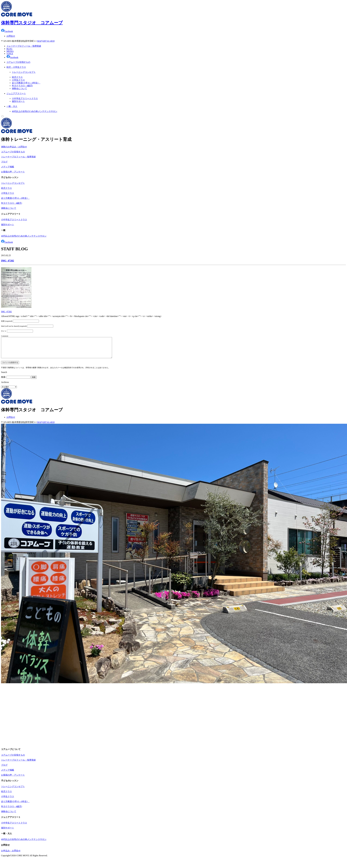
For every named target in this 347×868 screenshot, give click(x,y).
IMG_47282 (8, 261)
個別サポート (18, 101)
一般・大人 (12, 106)
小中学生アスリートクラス (25, 98)
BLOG (9, 49)
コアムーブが (18, 62)
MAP (39, 41)
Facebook (7, 31)
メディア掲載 (8, 167)
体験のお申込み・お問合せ (14, 147)
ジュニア (16, 93)
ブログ (4, 162)
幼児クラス (17, 77)
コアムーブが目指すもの (13, 152)
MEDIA (10, 51)
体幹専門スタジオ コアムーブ (32, 23)
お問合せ (11, 36)
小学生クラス (18, 80)
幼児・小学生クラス (16, 67)
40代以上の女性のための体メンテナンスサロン (35, 111)
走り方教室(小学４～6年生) (26, 83)
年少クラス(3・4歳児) (22, 86)
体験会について (19, 88)
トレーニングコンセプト (24, 72)
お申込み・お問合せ (11, 855)
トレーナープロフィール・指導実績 (24, 46)
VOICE (10, 54)
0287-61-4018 (48, 41)
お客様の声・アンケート (13, 172)
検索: (4, 381)
